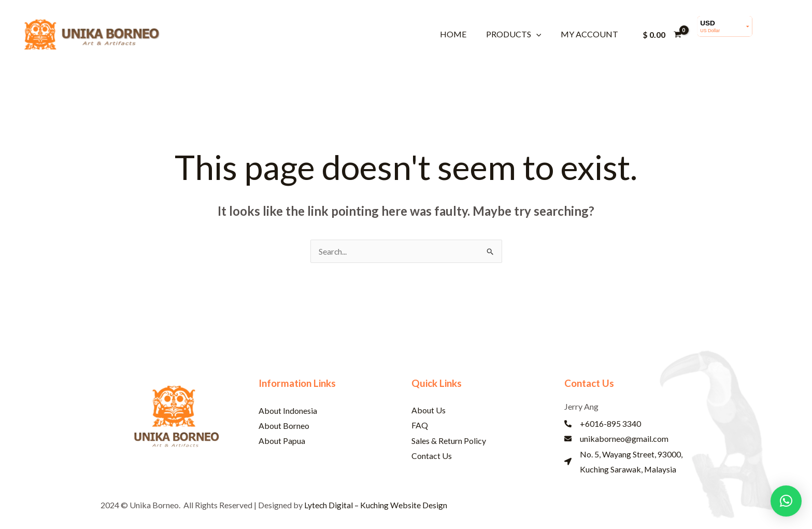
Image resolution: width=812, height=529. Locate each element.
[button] (540, 34)
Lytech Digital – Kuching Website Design (376, 506)
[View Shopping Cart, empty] (662, 34)
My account (590, 34)
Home (460, 34)
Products (518, 34)
